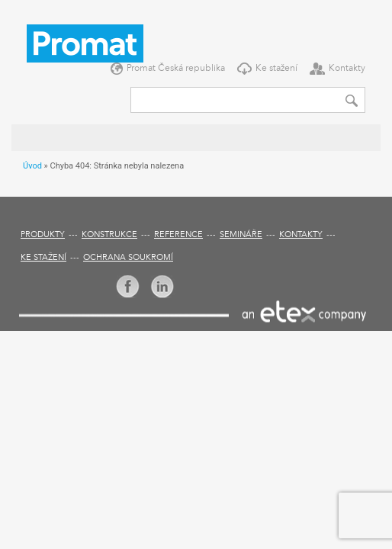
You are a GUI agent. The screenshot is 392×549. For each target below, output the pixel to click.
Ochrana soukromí (128, 258)
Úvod (32, 166)
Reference (178, 235)
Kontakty (347, 69)
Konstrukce (109, 235)
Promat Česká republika (176, 69)
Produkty (43, 235)
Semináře (241, 235)
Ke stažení (276, 69)
